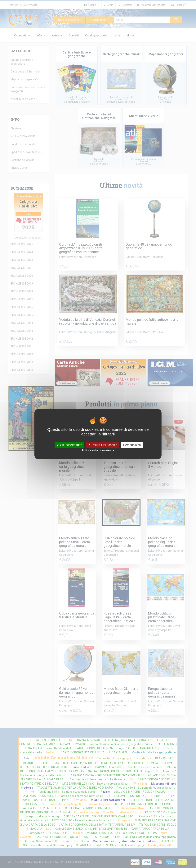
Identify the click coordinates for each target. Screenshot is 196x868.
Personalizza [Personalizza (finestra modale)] (132, 445)
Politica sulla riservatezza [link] (98, 450)
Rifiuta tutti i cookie (103, 445)
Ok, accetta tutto (69, 445)
